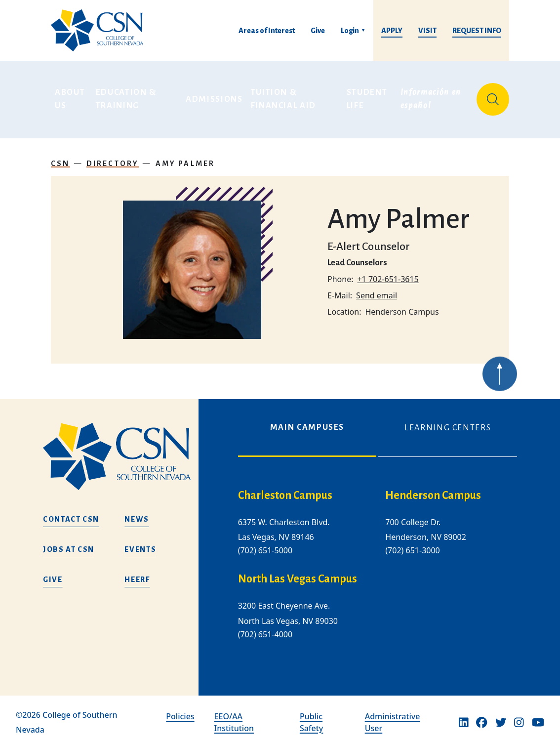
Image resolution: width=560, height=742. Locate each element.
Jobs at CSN (69, 542)
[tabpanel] (378, 565)
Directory (113, 156)
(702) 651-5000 (265, 543)
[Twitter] (501, 715)
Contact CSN (71, 512)
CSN (60, 156)
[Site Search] (493, 96)
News (137, 512)
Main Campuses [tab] (307, 420)
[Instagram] (519, 715)
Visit (427, 31)
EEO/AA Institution (234, 715)
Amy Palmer (185, 156)
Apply (392, 31)
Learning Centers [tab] (448, 421)
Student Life (368, 96)
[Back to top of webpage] (500, 379)
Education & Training (127, 96)
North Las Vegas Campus (298, 572)
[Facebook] (481, 715)
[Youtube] (538, 715)
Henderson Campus (433, 489)
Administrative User (393, 715)
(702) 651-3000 (412, 543)
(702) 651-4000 (265, 627)
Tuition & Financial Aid (283, 96)
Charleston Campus (285, 489)
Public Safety (311, 715)
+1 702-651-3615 (388, 272)
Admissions (214, 96)
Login (350, 31)
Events (140, 542)
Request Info (477, 31)
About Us (71, 96)
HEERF (137, 573)
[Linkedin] (464, 715)
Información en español (432, 96)
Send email (377, 288)
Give (318, 31)
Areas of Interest (267, 31)
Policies (180, 709)
